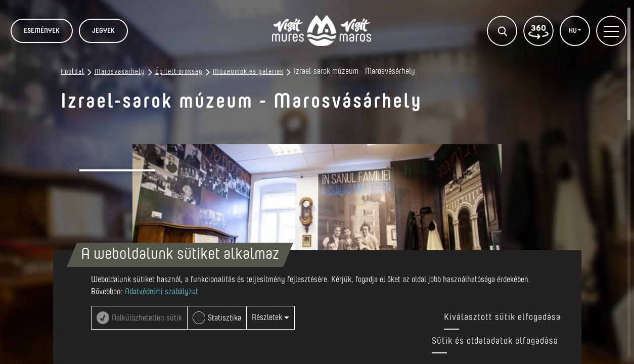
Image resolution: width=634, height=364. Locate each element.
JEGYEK (103, 31)
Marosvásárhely (120, 72)
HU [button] (574, 31)
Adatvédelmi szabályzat (162, 292)
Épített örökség (179, 72)
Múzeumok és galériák (248, 72)
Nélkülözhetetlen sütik (147, 318)
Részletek (270, 317)
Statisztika (224, 318)
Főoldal (73, 72)
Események (42, 31)
